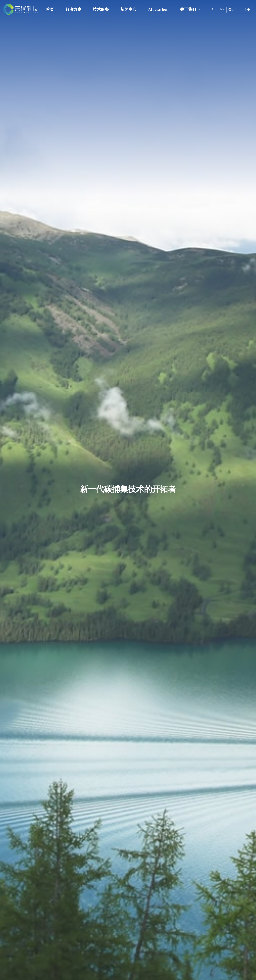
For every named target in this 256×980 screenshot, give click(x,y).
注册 (247, 10)
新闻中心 (128, 9)
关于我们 (188, 9)
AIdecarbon (158, 9)
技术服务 (101, 9)
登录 (232, 10)
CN (214, 9)
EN (222, 9)
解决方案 (73, 9)
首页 (50, 9)
